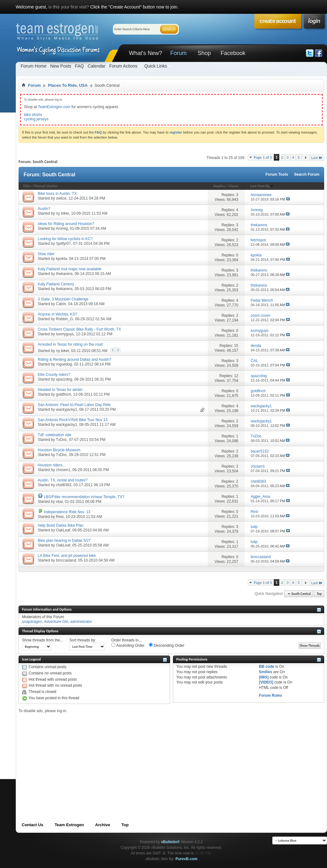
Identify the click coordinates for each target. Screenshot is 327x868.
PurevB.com (186, 859)
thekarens (64, 274)
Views (233, 186)
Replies (219, 186)
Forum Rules (271, 695)
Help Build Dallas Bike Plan (61, 525)
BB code (267, 667)
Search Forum (307, 174)
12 (236, 376)
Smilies (266, 672)
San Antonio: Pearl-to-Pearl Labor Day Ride (74, 405)
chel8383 (64, 485)
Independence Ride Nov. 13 (67, 512)
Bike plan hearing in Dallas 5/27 (64, 541)
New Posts (61, 66)
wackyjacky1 (67, 409)
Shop (204, 53)
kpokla (61, 259)
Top (319, 594)
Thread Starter (46, 186)
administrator (81, 622)
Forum (178, 53)
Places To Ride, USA (68, 85)
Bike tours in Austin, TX (57, 194)
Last (317, 158)
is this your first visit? (69, 7)
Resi (60, 517)
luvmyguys (65, 334)
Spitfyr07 (63, 244)
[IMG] (264, 677)
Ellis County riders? (54, 375)
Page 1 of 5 (263, 157)
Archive (103, 825)
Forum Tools (277, 174)
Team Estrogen (69, 825)
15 (236, 346)
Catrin (61, 304)
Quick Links (156, 66)
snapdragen (32, 622)
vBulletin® (170, 842)
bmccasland (66, 560)
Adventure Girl (56, 622)
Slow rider (46, 254)
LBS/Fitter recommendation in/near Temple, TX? (84, 497)
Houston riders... (52, 465)
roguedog (64, 364)
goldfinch (64, 394)
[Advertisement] (114, 757)
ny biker (62, 213)
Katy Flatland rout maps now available (70, 269)
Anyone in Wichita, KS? (57, 314)
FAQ (80, 66)
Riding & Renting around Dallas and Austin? (74, 360)
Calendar (97, 66)
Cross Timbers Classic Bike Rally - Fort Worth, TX (79, 329)
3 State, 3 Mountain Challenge (63, 299)
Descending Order (167, 645)
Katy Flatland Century (56, 284)
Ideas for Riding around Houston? (66, 224)
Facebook (233, 53)
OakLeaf (63, 530)
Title (27, 186)
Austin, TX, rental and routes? (63, 480)
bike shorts (33, 115)
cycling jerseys (36, 119)
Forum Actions (123, 66)
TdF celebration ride (55, 435)
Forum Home (34, 66)
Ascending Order (128, 645)
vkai (59, 502)
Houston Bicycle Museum (59, 450)
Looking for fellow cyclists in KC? (65, 239)
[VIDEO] (266, 682)
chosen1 (63, 470)
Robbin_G (64, 319)
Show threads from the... (43, 640)
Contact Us (33, 825)
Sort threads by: (83, 640)
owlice (61, 198)
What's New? (145, 53)
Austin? (44, 209)
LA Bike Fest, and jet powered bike (67, 556)
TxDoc (61, 440)
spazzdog (64, 379)
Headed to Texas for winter (60, 390)
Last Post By (262, 186)
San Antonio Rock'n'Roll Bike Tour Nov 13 (73, 420)
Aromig (62, 228)
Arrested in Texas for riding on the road (70, 344)
